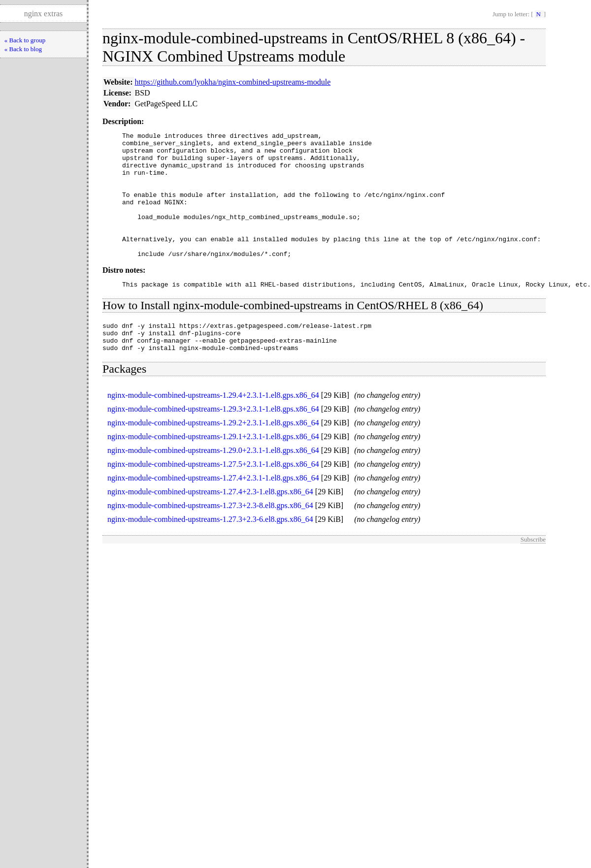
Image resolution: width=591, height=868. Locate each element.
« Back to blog (23, 49)
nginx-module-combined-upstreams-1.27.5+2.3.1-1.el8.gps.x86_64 (213, 497)
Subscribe (533, 572)
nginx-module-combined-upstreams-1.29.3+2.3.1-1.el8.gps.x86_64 (213, 441)
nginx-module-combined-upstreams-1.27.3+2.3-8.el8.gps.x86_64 (210, 538)
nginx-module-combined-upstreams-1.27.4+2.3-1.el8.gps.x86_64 (210, 524)
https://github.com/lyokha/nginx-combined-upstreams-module (233, 82)
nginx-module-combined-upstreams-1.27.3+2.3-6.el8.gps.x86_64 (210, 552)
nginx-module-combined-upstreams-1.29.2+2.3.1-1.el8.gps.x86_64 (213, 455)
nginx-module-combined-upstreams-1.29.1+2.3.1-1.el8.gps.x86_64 (213, 469)
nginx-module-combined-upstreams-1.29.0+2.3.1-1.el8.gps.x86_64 (213, 483)
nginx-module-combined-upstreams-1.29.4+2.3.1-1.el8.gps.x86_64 (213, 428)
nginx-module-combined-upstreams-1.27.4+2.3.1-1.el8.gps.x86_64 (213, 510)
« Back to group (25, 40)
